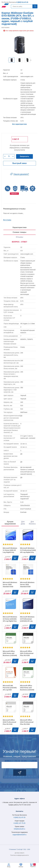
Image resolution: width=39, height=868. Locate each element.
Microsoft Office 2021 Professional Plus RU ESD (27, 653)
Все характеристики (19, 124)
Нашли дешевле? (21, 174)
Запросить (25, 156)
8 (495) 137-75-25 (19, 823)
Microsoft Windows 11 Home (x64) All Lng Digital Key (10, 550)
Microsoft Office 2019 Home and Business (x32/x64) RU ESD (27, 689)
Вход (9, 867)
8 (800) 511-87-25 (22, 2)
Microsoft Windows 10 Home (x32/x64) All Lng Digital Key (10, 619)
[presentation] (19, 242)
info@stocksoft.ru (19, 829)
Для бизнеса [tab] (32, 523)
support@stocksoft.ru (19, 835)
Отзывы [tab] (20, 237)
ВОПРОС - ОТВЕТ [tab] (19, 242)
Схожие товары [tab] (19, 232)
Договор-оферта (19, 853)
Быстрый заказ (20, 163)
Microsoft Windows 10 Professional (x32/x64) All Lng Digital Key (27, 620)
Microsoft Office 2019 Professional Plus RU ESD (9, 722)
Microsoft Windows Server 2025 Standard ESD (10, 584)
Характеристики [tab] (19, 227)
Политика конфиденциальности (19, 855)
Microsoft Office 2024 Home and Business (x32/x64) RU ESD (10, 654)
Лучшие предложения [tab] (10, 523)
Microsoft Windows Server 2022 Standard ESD (27, 584)
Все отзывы (7, 220)
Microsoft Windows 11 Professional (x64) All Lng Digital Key (28, 550)
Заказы (21, 867)
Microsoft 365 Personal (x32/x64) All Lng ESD (10, 688)
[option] (12, 60)
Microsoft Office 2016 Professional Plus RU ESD (27, 722)
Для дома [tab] (23, 523)
